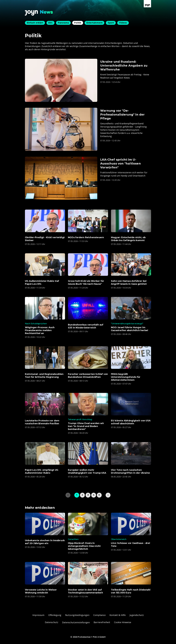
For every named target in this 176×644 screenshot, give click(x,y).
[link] (108, 495)
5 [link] (99, 495)
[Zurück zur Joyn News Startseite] (39, 13)
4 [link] (94, 495)
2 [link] (82, 495)
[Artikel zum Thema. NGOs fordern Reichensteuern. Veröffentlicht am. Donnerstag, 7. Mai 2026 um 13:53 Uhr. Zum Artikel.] (88, 226)
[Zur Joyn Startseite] (147, 4)
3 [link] (88, 495)
